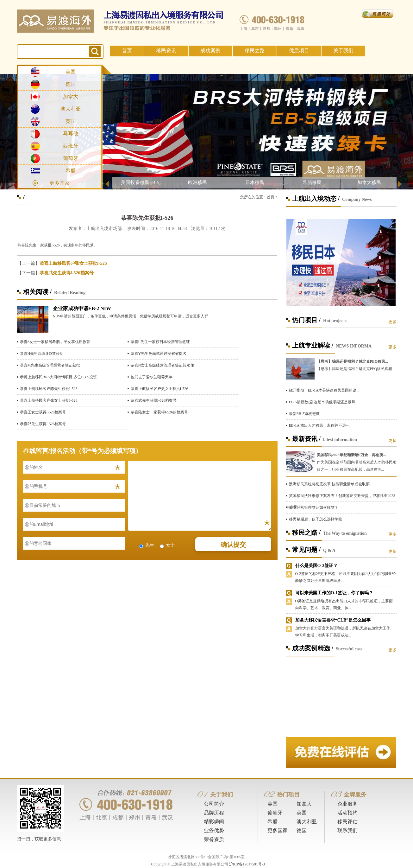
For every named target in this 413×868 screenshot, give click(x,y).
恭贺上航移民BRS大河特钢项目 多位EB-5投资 (58, 377)
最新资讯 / (307, 439)
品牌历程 (214, 813)
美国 (71, 72)
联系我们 (347, 830)
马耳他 (71, 134)
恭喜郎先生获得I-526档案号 (43, 424)
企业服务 (347, 804)
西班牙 (71, 146)
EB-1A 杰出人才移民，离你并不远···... (320, 425)
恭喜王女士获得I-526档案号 (43, 412)
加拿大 (71, 96)
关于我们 (343, 51)
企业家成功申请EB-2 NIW (82, 308)
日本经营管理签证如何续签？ (314, 507)
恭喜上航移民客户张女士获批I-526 (73, 263)
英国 (71, 121)
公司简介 (214, 804)
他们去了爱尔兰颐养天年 (152, 377)
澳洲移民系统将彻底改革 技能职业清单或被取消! (330, 484)
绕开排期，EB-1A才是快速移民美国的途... (324, 390)
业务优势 (214, 830)
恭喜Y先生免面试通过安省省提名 (159, 354)
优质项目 (299, 51)
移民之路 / (307, 533)
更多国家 (59, 183)
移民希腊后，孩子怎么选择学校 (316, 519)
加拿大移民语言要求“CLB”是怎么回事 (333, 620)
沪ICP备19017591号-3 (247, 864)
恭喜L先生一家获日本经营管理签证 (160, 342)
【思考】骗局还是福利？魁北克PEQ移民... (353, 361)
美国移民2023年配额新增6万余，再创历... (351, 455)
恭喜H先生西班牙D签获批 (42, 354)
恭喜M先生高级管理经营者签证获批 (50, 365)
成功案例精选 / (313, 648)
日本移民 (255, 182)
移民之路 (255, 51)
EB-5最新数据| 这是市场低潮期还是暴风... (324, 402)
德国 (71, 84)
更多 (392, 322)
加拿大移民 (369, 182)
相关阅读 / (38, 292)
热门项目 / (307, 320)
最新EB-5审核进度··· (306, 414)
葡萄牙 (71, 158)
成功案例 (210, 51)
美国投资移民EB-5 (140, 182)
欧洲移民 (197, 182)
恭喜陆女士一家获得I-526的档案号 (160, 412)
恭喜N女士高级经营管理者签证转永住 (163, 365)
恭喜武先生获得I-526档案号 (67, 273)
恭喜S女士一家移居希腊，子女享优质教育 (55, 342)
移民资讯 (166, 51)
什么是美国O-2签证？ (317, 566)
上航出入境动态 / (316, 199)
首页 (127, 51)
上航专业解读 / (313, 345)
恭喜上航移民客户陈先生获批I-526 (49, 389)
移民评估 (347, 822)
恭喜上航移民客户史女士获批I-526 (160, 389)
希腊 (71, 171)
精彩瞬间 (214, 822)
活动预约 (347, 813)
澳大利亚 (71, 109)
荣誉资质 (214, 839)
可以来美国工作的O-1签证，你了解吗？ (334, 593)
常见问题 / (307, 550)
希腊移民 (312, 182)
